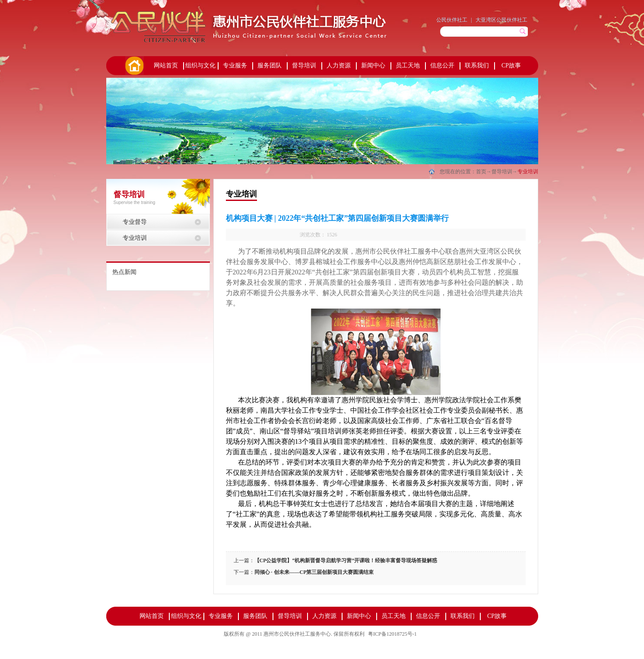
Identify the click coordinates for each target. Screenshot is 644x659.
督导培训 (502, 172)
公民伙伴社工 (452, 20)
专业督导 (135, 222)
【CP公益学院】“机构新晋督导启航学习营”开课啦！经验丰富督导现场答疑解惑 (346, 560)
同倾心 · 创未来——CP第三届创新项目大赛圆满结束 (314, 572)
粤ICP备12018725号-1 (392, 634)
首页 (134, 66)
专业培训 (528, 172)
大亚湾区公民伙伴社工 (501, 20)
